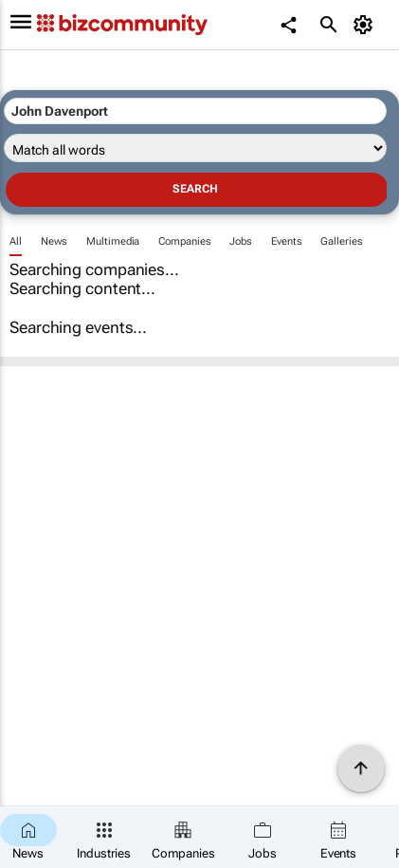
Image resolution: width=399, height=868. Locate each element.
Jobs (241, 241)
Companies (184, 241)
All (16, 241)
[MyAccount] (366, 25)
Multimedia (113, 241)
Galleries (341, 241)
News (54, 241)
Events (286, 241)
